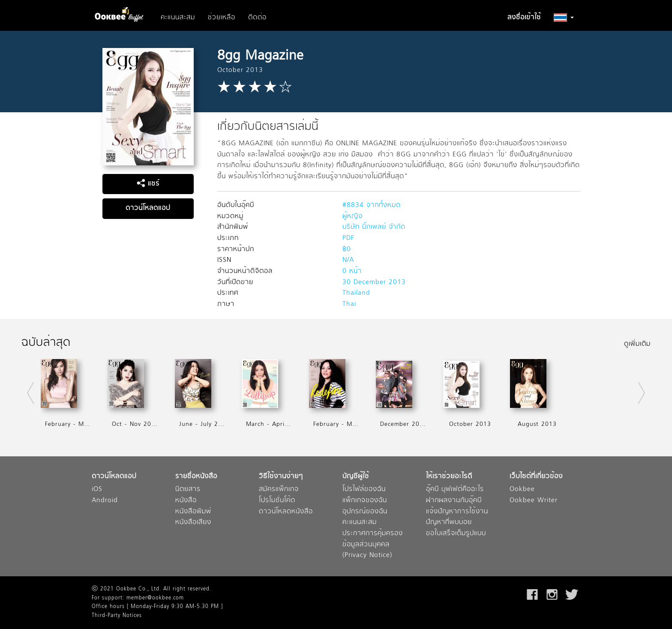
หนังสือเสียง (193, 523)
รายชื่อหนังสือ (196, 477)
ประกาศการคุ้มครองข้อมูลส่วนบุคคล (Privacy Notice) (373, 545)
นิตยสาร (188, 490)
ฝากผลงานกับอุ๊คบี (454, 501)
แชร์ (148, 184)
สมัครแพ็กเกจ (279, 490)
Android (105, 501)
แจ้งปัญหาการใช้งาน (457, 512)
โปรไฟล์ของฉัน (364, 490)
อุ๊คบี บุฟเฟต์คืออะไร (455, 490)
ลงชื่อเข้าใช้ (524, 18)
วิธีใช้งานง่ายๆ (281, 477)
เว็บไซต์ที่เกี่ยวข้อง (536, 477)
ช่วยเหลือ (222, 18)
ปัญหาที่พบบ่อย (449, 523)
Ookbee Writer (534, 501)
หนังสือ (186, 501)
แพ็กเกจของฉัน (365, 501)
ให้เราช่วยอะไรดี (449, 477)
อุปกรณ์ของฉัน (365, 512)
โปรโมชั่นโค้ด (277, 501)
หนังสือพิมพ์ (193, 512)
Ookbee (522, 490)
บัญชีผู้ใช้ (356, 477)
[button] (564, 18)
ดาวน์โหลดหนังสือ (286, 512)
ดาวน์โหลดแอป (148, 208)
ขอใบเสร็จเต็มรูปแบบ (456, 534)
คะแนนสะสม (178, 18)
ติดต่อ (257, 18)
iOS (97, 490)
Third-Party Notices (117, 616)
